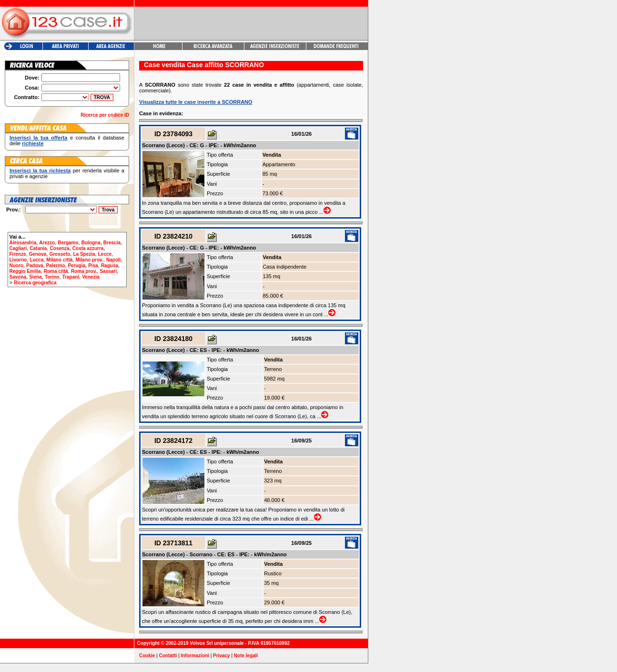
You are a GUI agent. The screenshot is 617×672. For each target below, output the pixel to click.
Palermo (56, 266)
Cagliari (18, 248)
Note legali (246, 656)
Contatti (168, 656)
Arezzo (47, 243)
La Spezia (84, 254)
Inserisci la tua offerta (38, 138)
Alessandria (23, 243)
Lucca (36, 260)
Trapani (71, 277)
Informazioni (195, 656)
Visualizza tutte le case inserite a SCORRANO (196, 102)
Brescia (112, 243)
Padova (35, 266)
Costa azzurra (88, 248)
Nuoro (16, 266)
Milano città (59, 260)
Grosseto (60, 254)
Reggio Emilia (25, 271)
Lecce (105, 254)
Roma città (56, 271)
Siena (35, 277)
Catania (38, 248)
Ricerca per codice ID (105, 115)
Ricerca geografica (35, 283)
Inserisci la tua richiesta (40, 171)
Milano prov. (89, 260)
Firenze (18, 254)
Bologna (91, 243)
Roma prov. (84, 271)
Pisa (93, 266)
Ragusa (110, 266)
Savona (18, 277)
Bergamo (68, 243)
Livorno (18, 260)
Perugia (76, 266)
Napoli (114, 260)
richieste (33, 143)
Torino (52, 277)
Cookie (147, 656)
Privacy (222, 656)
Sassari (108, 271)
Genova (38, 254)
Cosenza (60, 248)
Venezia (91, 277)
